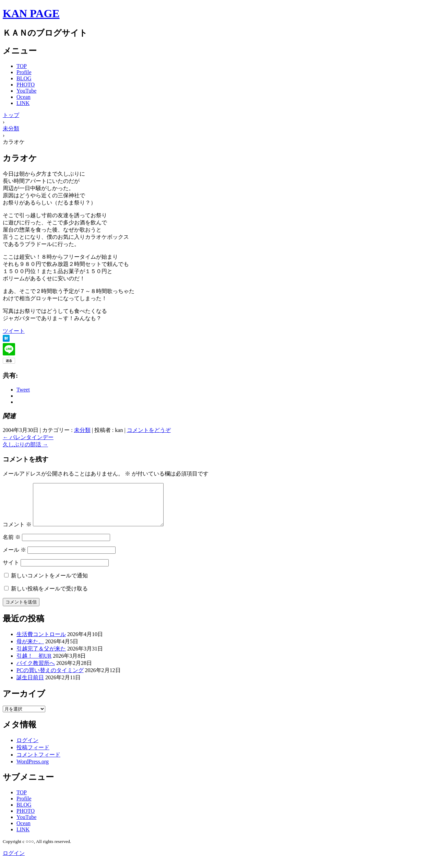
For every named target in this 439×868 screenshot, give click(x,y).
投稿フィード (33, 756)
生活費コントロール (41, 642)
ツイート (14, 331)
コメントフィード (38, 763)
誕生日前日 (30, 686)
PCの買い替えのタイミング (50, 678)
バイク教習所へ (36, 671)
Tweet (23, 390)
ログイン (27, 748)
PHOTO (26, 85)
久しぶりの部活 (25, 444)
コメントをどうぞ (149, 430)
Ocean (23, 97)
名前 (12, 545)
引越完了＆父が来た (41, 657)
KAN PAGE (31, 13)
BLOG (24, 78)
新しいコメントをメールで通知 (49, 584)
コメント (17, 533)
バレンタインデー (28, 437)
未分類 (82, 430)
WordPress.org (33, 770)
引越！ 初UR (34, 664)
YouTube (26, 91)
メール (14, 558)
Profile (24, 72)
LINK (23, 103)
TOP (22, 66)
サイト (11, 571)
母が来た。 (30, 650)
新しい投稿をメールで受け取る (49, 597)
